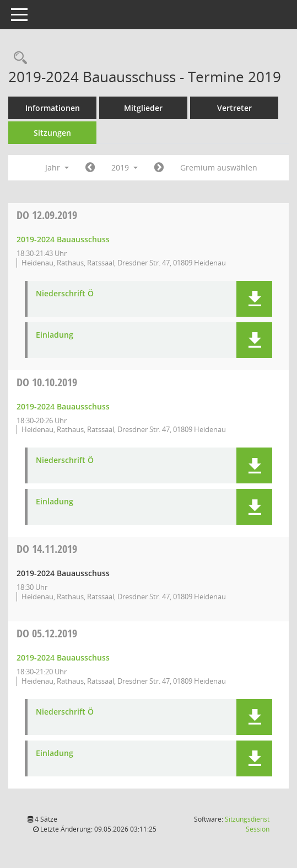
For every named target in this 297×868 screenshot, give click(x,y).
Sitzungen (52, 133)
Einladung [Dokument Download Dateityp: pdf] (55, 335)
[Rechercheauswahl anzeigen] (18, 58)
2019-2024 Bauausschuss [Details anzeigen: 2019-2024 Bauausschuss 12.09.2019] (63, 239)
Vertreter (234, 108)
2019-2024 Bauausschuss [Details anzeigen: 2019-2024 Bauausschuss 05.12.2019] (63, 657)
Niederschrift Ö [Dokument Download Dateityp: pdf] (65, 294)
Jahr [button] (57, 167)
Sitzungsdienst (247, 824)
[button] (254, 299)
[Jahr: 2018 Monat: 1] (90, 168)
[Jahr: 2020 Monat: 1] (159, 168)
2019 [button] (125, 167)
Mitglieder (143, 108)
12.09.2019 (47, 215)
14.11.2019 (47, 549)
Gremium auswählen (219, 167)
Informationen (53, 108)
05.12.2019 (47, 633)
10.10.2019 (47, 382)
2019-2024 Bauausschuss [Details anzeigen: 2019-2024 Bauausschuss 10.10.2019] (63, 406)
